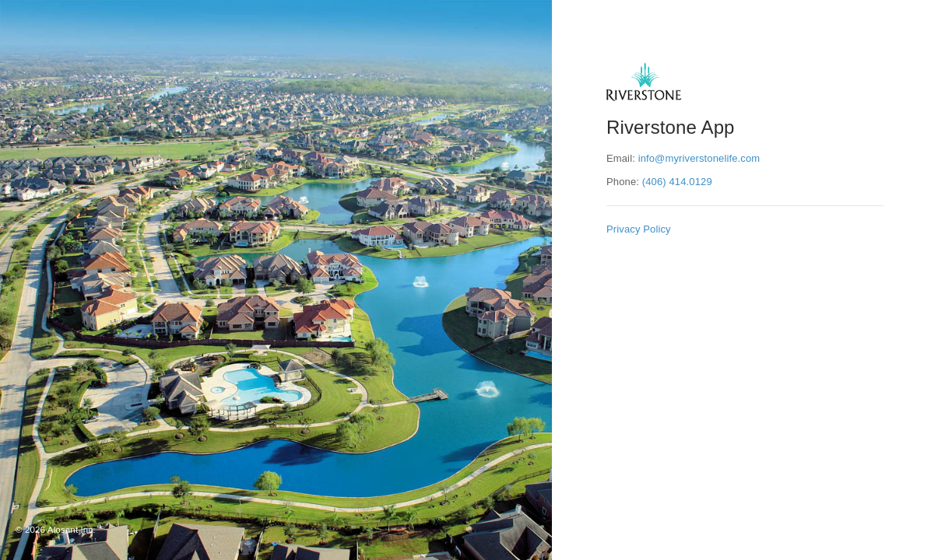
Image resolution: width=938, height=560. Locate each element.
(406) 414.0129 (677, 182)
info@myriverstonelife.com (699, 158)
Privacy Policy (639, 229)
